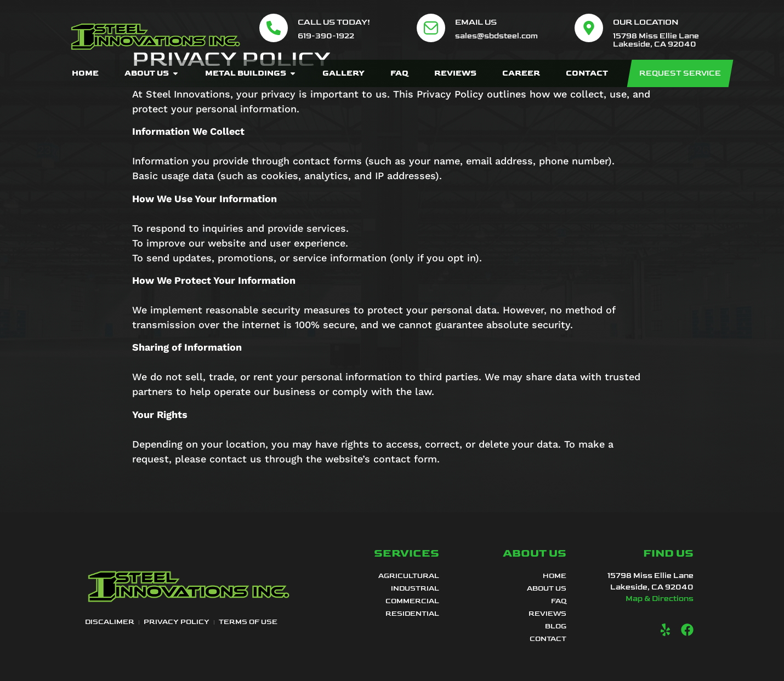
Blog (556, 626)
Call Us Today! (334, 22)
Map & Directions (660, 599)
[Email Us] (431, 28)
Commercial (412, 601)
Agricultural (409, 576)
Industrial (415, 588)
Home (555, 576)
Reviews (547, 614)
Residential (412, 614)
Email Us (476, 22)
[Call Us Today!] (274, 28)
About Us (547, 588)
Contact (548, 639)
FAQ (559, 601)
